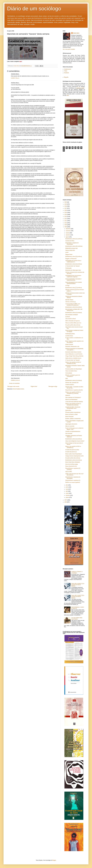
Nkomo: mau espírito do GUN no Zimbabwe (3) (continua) (73, 393)
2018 (66, 206)
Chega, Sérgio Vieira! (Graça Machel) (74, 356)
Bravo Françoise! (69, 417)
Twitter (66, 71)
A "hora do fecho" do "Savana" (73, 266)
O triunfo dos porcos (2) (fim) (72, 450)
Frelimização (68, 268)
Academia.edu (68, 69)
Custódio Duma (69, 336)
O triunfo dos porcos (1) (71, 452)
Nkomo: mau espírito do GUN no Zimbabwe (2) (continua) (73, 404)
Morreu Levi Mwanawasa (71, 400)
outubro (68, 233)
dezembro (68, 229)
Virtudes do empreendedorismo (73, 431)
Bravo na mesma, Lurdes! (72, 414)
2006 (66, 502)
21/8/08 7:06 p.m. (15, 78)
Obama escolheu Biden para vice (73, 323)
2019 (66, 204)
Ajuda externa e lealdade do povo (73, 358)
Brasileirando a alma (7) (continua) (74, 288)
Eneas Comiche (69, 344)
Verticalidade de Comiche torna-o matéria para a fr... (73, 261)
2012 (66, 219)
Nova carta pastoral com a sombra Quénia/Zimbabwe (74, 283)
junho (67, 487)
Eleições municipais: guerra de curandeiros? (73, 376)
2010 (66, 223)
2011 (66, 221)
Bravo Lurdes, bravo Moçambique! (74, 454)
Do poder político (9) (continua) (73, 325)
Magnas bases (69, 254)
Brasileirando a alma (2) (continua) (74, 460)
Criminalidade (69, 373)
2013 (66, 217)
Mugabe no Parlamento (71, 259)
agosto (67, 237)
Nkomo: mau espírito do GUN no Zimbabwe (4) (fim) (73, 363)
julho (67, 485)
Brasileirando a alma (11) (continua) (74, 239)
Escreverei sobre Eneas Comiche (73, 352)
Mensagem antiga (53, 386)
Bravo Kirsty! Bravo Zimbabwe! (73, 462)
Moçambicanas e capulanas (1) (73, 480)
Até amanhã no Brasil (71, 319)
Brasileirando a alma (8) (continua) (74, 264)
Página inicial (34, 386)
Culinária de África (70, 241)
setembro (68, 235)
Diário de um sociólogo (34, 9)
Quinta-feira (68, 410)
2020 (66, 202)
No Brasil (68, 317)
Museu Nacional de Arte (71, 466)
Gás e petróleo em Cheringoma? (73, 398)
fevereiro (68, 495)
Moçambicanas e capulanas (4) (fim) (74, 390)
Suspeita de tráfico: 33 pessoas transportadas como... (73, 408)
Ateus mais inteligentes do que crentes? (75, 441)
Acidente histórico (70, 385)
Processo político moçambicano (73, 412)
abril (67, 491)
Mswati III (68, 395)
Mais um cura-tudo (70, 426)
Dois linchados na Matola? (72, 315)
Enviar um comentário (14, 383)
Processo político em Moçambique (74, 369)
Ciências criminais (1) (71, 302)
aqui (68, 95)
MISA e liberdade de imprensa (73, 321)
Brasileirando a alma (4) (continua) (74, 380)
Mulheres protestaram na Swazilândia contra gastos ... (74, 349)
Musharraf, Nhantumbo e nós (72, 347)
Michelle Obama (69, 300)
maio (67, 489)
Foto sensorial (69, 434)
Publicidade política (70, 334)
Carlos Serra (76, 33)
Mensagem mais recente (13, 386)
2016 (66, 210)
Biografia (66, 77)
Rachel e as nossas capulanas (73, 482)
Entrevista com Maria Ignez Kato (73, 270)
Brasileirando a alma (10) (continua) (74, 246)
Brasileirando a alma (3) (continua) (74, 439)
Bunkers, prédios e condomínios (73, 419)
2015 (66, 212)
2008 (66, 227)
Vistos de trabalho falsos (71, 371)
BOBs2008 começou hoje (71, 248)
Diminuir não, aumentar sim (72, 383)
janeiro (67, 497)
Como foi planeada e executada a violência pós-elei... (73, 280)
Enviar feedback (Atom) (19, 389)
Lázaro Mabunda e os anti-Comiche (74, 354)
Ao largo (67, 286)
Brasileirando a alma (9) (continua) (74, 257)
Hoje (67, 378)
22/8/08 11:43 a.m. (15, 380)
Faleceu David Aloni (70, 250)
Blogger (54, 860)
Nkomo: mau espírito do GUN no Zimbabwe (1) (73, 447)
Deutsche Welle (80, 88)
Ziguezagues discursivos (71, 424)
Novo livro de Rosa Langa (72, 464)
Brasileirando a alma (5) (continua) (74, 313)
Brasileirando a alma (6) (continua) (74, 307)
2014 (66, 215)
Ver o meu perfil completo (69, 49)
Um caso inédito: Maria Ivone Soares (77, 618)
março (67, 493)
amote (67, 252)
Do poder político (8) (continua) (73, 458)
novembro (68, 231)
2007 (66, 500)
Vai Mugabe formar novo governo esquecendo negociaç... (73, 276)
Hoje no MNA (69, 472)
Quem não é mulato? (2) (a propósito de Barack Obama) (78, 597)
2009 (66, 225)
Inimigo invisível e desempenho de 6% (75, 456)
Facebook (66, 73)
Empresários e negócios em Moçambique (72, 243)
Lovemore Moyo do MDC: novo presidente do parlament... (73, 304)
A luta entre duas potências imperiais (74, 402)
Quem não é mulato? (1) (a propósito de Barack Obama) (78, 585)
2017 (66, 208)
